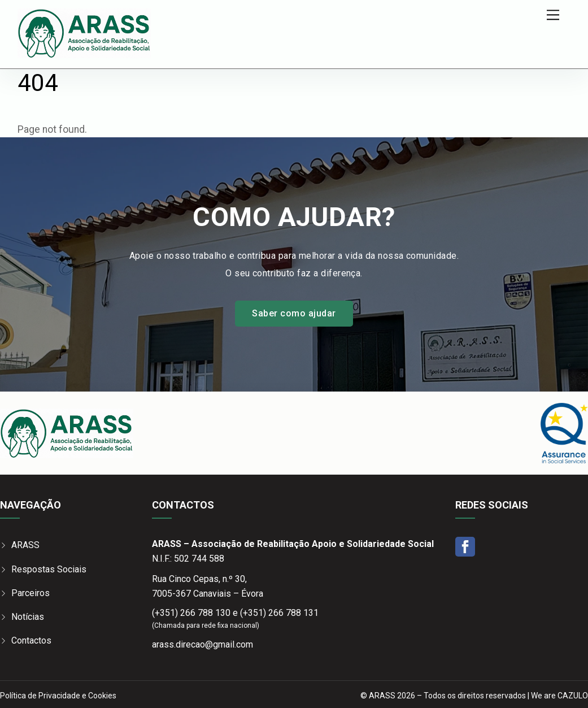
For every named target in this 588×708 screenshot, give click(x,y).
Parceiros (31, 593)
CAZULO (573, 696)
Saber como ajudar (294, 313)
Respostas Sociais (49, 569)
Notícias (28, 617)
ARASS (25, 545)
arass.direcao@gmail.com (202, 644)
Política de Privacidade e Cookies (58, 696)
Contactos (31, 640)
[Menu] (553, 15)
